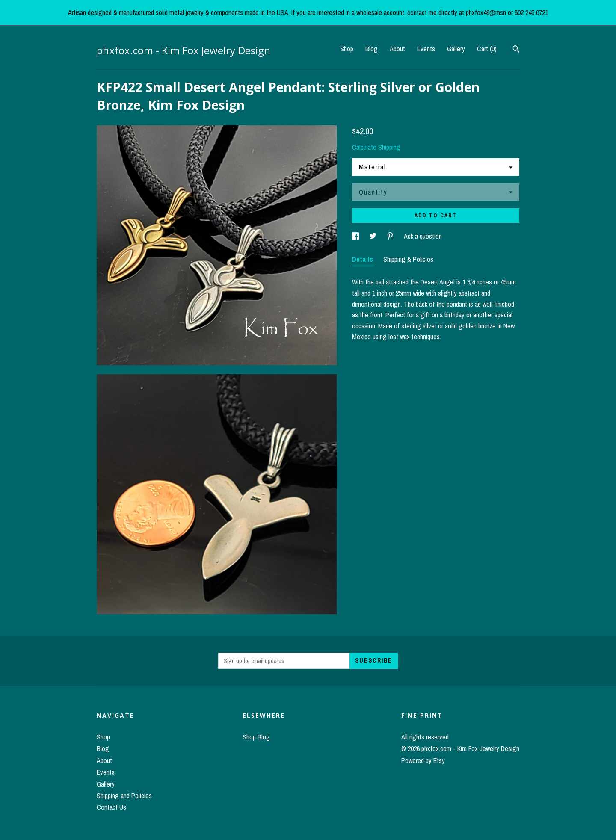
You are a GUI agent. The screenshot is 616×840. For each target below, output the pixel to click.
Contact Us (111, 807)
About (397, 49)
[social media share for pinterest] (391, 236)
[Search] (516, 50)
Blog (372, 49)
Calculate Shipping (376, 147)
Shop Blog (256, 737)
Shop (347, 49)
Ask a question (423, 236)
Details (363, 259)
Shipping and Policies (124, 796)
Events (426, 49)
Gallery (456, 49)
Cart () (487, 49)
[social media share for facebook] (356, 236)
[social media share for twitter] (374, 236)
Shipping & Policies (408, 259)
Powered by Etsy (423, 760)
